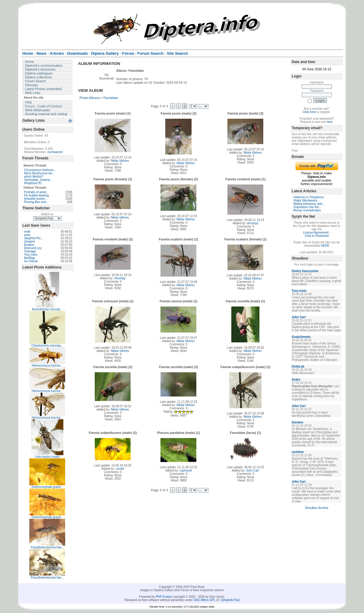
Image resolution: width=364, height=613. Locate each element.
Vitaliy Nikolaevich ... (307, 200)
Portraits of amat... (36, 192)
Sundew (297, 422)
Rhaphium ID (33, 183)
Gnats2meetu (301, 337)
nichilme (298, 452)
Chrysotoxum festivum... (40, 170)
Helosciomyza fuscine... (47, 366)
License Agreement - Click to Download (317, 234)
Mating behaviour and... (309, 204)
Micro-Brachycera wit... (39, 173)
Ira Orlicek (31, 261)
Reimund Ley (33, 248)
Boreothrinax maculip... (47, 309)
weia (27, 235)
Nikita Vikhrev (120, 161)
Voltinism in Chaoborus (309, 197)
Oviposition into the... (307, 207)
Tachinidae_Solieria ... (39, 180)
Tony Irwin (31, 255)
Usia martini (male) (47, 457)
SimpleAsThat (230, 600)
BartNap (29, 258)
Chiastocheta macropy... (47, 346)
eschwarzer (55, 152)
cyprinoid (186, 471)
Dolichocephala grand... (47, 487)
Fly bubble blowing (36, 195)
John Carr (253, 471)
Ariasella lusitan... (36, 199)
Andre (296, 380)
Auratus (29, 245)
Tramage (30, 251)
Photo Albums (90, 98)
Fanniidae (111, 98)
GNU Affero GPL (204, 600)
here (330, 122)
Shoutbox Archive (317, 508)
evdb (27, 232)
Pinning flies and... (36, 202)
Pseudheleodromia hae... (47, 547)
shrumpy (253, 223)
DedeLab (298, 366)
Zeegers (29, 241)
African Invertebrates (307, 210)
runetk (120, 469)
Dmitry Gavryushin (305, 271)
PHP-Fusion (164, 597)
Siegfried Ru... (33, 238)
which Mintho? (33, 177)
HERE (325, 246)
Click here (309, 112)
